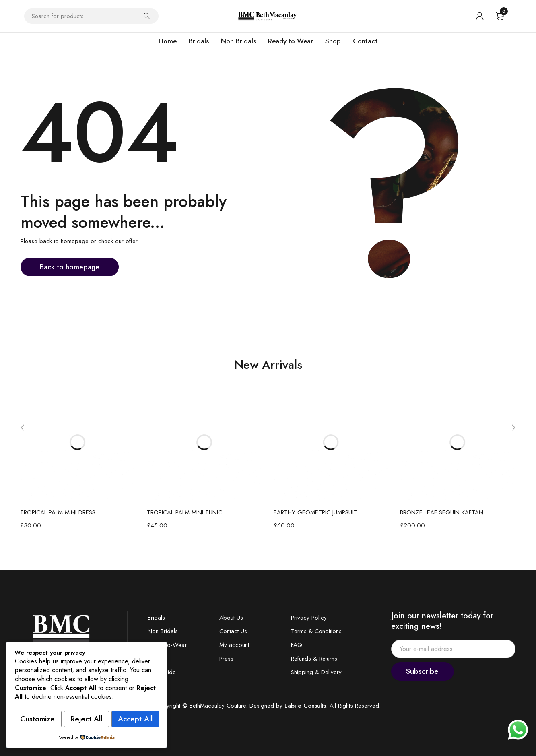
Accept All (86, 719)
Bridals (156, 618)
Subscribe (426, 671)
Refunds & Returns (314, 659)
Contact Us (233, 631)
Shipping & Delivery (316, 672)
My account (234, 645)
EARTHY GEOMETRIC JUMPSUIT (315, 512)
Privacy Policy (309, 618)
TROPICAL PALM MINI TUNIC (185, 512)
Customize (50, 701)
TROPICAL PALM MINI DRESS (58, 512)
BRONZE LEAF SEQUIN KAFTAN (442, 512)
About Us (231, 618)
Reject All (124, 701)
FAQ (297, 645)
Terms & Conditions (316, 631)
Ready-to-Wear (167, 645)
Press (226, 659)
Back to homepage (71, 267)
